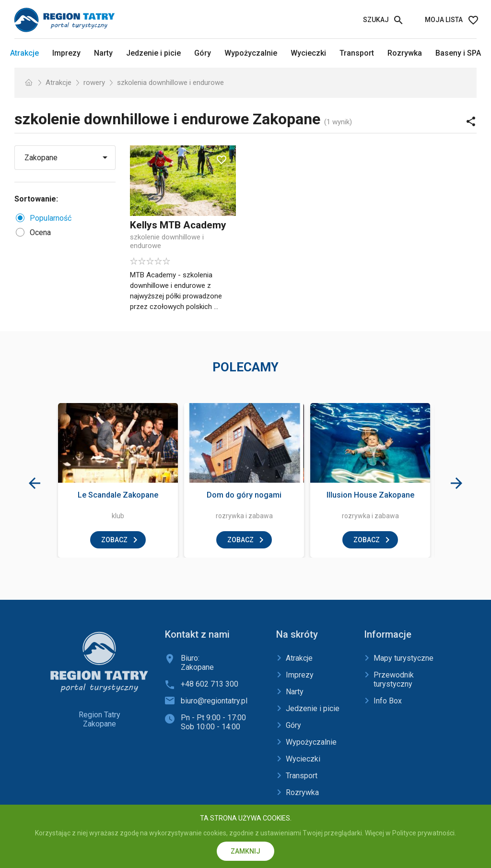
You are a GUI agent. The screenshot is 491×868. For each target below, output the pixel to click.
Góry (203, 53)
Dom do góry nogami (244, 495)
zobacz (114, 540)
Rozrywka (405, 53)
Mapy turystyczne (403, 658)
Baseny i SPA (458, 53)
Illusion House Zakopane (370, 495)
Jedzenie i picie (153, 53)
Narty (103, 53)
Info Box (388, 701)
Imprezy (66, 53)
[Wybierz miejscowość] (68, 158)
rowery (94, 83)
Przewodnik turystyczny (394, 679)
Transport (357, 53)
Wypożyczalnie (251, 53)
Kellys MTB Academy (178, 225)
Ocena (40, 232)
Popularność (51, 218)
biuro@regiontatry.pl (214, 701)
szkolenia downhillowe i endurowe (170, 83)
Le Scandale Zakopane (118, 495)
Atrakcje (24, 53)
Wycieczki (308, 53)
